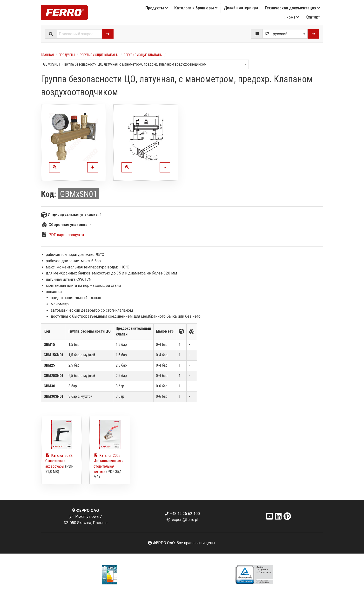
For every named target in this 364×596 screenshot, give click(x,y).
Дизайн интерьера (241, 8)
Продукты (157, 8)
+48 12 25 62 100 (182, 514)
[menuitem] (157, 8)
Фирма (291, 17)
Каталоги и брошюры (196, 8)
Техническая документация (292, 8)
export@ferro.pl (182, 520)
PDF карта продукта (66, 235)
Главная (47, 55)
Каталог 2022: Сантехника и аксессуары (59, 461)
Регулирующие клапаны (99, 55)
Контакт (313, 17)
